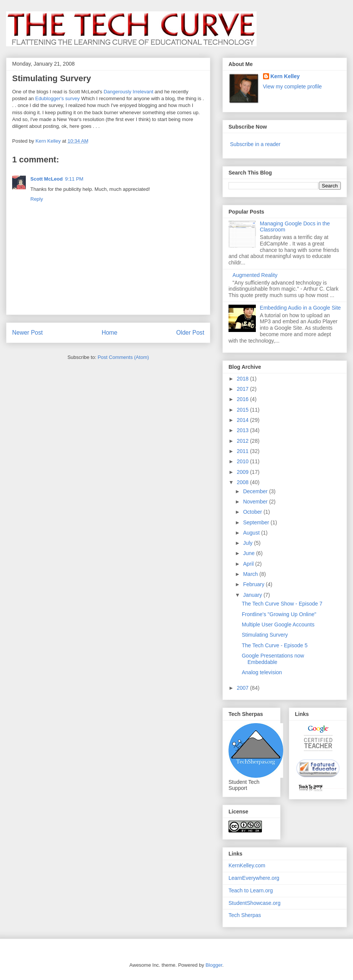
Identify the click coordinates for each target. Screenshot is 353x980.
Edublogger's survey (58, 98)
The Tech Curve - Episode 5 (275, 645)
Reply (37, 199)
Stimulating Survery (265, 635)
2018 (243, 379)
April (249, 564)
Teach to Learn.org (251, 890)
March (251, 574)
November (256, 502)
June (249, 553)
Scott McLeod (46, 179)
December (256, 491)
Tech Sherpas (245, 915)
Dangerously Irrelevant (128, 92)
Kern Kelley (285, 76)
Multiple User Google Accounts (278, 624)
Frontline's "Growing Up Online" (279, 614)
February (254, 584)
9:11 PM (74, 179)
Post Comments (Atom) (123, 357)
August (252, 533)
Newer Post (28, 333)
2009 (243, 472)
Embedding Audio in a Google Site (300, 308)
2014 (243, 420)
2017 (243, 389)
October (253, 512)
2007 (243, 688)
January (253, 595)
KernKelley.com (247, 865)
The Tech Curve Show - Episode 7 (282, 604)
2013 (243, 430)
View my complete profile (292, 87)
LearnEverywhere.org (254, 878)
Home (110, 333)
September (257, 522)
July (248, 543)
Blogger (214, 965)
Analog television (262, 672)
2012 (243, 441)
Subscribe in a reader (255, 144)
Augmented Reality (255, 275)
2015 (243, 410)
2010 (243, 461)
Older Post (190, 333)
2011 (243, 451)
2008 (243, 482)
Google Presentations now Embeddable (273, 659)
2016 (243, 399)
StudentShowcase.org (255, 903)
